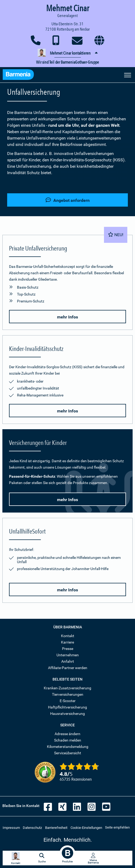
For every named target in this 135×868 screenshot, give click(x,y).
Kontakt (68, 636)
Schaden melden (68, 740)
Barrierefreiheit (56, 828)
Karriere (67, 642)
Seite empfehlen (117, 827)
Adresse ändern (67, 734)
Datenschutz (32, 828)
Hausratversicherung (67, 714)
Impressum (11, 828)
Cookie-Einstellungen (86, 828)
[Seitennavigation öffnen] (128, 75)
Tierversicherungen (68, 694)
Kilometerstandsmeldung (68, 747)
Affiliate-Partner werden (68, 668)
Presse (68, 649)
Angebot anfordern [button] (68, 200)
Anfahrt (68, 661)
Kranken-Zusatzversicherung (67, 688)
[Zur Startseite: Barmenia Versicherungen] (18, 75)
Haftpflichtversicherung (67, 707)
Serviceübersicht (68, 753)
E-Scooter (68, 701)
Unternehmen (68, 655)
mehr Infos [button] (67, 317)
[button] (67, 53)
